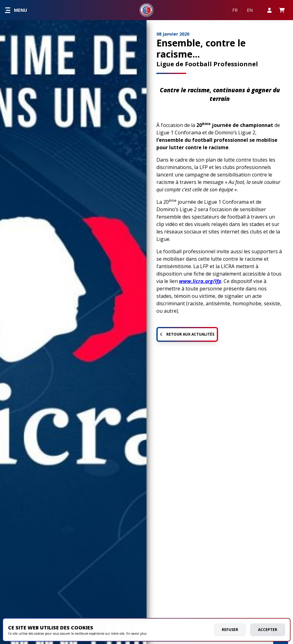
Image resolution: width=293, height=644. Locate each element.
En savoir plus (136, 633)
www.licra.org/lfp (200, 281)
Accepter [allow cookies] (268, 630)
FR (235, 10)
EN (250, 10)
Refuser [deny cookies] (230, 630)
